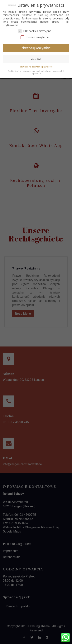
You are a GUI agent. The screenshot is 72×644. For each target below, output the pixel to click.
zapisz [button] (36, 59)
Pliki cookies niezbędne (35, 31)
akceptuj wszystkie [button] (36, 48)
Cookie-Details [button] (14, 71)
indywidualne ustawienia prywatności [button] (36, 67)
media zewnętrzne (35, 37)
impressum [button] (36, 74)
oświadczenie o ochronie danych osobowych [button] (43, 71)
